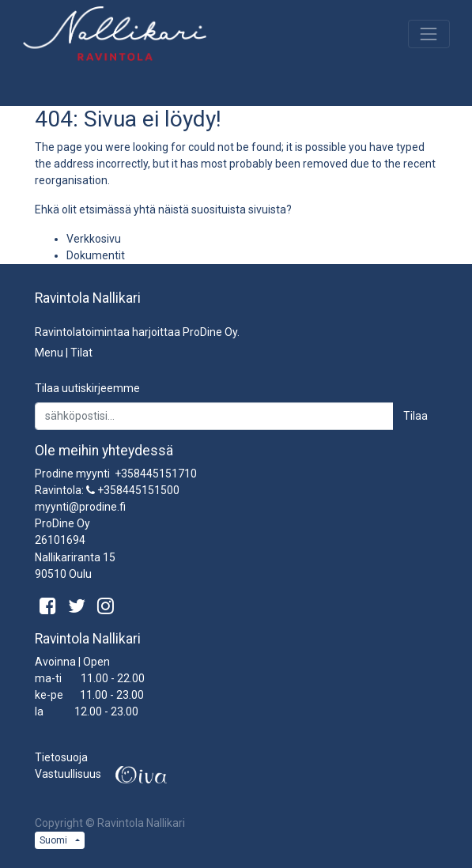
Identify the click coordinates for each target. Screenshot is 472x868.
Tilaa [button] (415, 416)
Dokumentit (96, 255)
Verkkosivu (94, 239)
